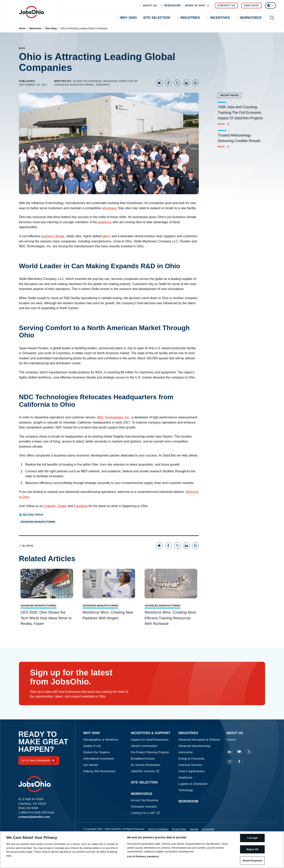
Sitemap (194, 829)
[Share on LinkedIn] (186, 83)
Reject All (252, 849)
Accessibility (208, 829)
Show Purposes (252, 861)
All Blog (26, 546)
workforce (105, 222)
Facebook (81, 506)
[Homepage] (32, 12)
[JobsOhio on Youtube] (239, 752)
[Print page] (195, 83)
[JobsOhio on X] (249, 752)
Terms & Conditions (158, 829)
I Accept (252, 838)
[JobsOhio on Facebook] (239, 762)
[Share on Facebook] (168, 83)
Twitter (62, 506)
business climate (53, 236)
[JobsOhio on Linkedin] (229, 752)
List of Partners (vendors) (143, 856)
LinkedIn (50, 506)
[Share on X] (177, 83)
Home (22, 28)
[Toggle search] (272, 18)
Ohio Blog (51, 28)
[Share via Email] (159, 83)
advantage (109, 208)
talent (106, 236)
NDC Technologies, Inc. (114, 417)
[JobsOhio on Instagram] (229, 762)
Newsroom (35, 28)
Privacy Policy (179, 829)
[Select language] (270, 6)
